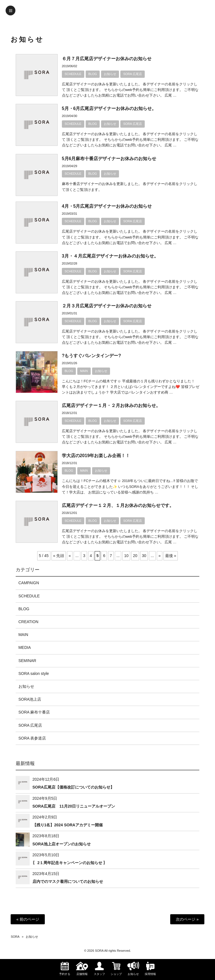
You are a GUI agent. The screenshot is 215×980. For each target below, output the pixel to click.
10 (126, 556)
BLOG (93, 74)
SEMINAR (27, 661)
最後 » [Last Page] (171, 556)
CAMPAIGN (29, 583)
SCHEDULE (73, 74)
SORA (15, 937)
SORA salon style (34, 673)
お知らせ (110, 74)
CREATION (28, 622)
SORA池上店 (30, 699)
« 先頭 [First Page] (59, 556)
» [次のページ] (160, 556)
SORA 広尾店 (133, 74)
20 (135, 556)
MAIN (84, 371)
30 (144, 556)
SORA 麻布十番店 (34, 712)
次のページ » (187, 919)
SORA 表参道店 (32, 738)
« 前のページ (28, 919)
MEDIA (25, 647)
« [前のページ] (70, 556)
